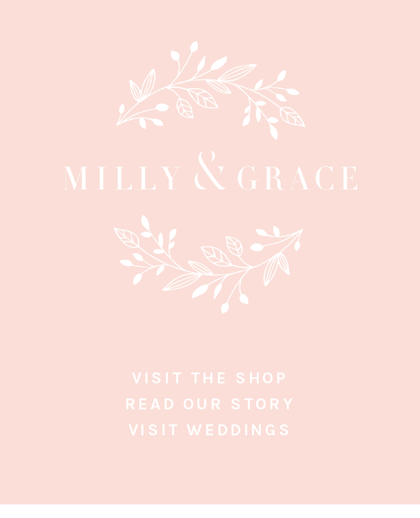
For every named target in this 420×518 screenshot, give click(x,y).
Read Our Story (210, 404)
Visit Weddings (210, 430)
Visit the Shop (210, 378)
